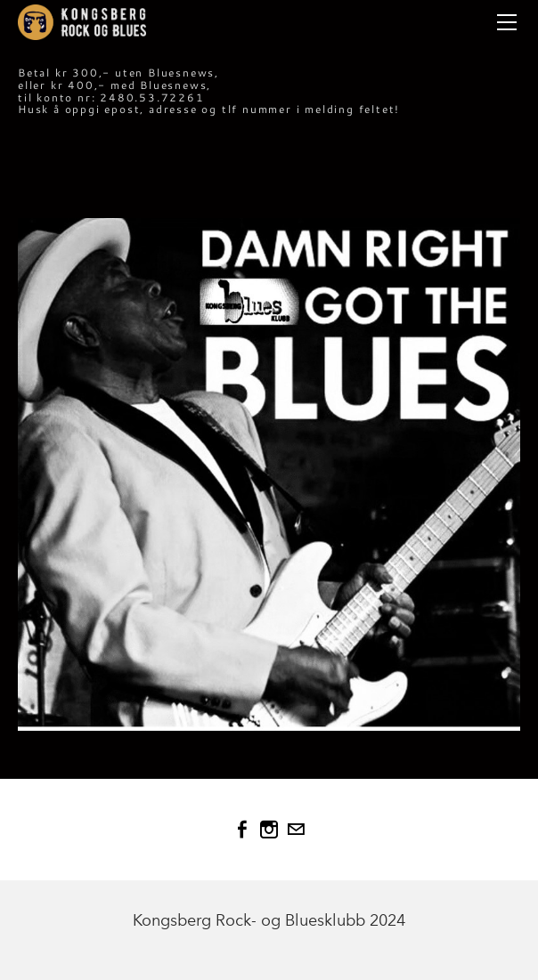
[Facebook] (242, 830)
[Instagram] (269, 830)
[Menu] (507, 22)
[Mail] (296, 830)
